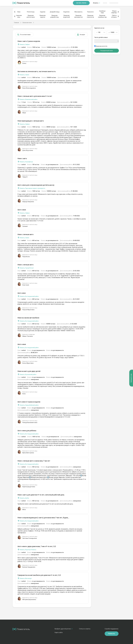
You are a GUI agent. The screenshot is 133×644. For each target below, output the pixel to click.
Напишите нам (131, 378)
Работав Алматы (114, 16)
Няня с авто (22, 158)
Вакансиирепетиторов (31, 16)
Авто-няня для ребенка (27, 431)
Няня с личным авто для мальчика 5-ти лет (35, 96)
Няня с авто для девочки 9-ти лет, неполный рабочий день (41, 495)
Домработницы (55, 12)
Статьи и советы (85, 629)
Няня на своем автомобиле (28, 318)
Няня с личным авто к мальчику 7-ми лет (34, 461)
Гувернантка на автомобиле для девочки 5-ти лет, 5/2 (39, 575)
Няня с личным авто (26, 234)
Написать (112, 634)
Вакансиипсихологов (90, 16)
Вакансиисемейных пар (102, 16)
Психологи (90, 12)
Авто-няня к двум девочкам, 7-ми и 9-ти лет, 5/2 (37, 546)
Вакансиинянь (19, 16)
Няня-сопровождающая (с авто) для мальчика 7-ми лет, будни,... (43, 518)
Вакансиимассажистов (78, 16)
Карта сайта (59, 632)
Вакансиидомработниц (55, 16)
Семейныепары (102, 12)
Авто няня (22, 293)
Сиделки (43, 12)
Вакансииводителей (67, 16)
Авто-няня (22, 210)
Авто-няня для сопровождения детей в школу (36, 185)
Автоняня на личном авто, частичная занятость (37, 71)
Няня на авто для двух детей (29, 371)
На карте (81, 35)
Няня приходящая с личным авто (31, 121)
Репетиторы (31, 12)
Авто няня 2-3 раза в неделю (29, 402)
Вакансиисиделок (43, 16)
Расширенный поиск (107, 51)
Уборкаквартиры (114, 12)
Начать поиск (81, 3)
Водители (66, 12)
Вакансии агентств (101, 46)
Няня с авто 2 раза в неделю (29, 41)
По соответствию (24, 35)
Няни (19, 12)
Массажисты (78, 12)
